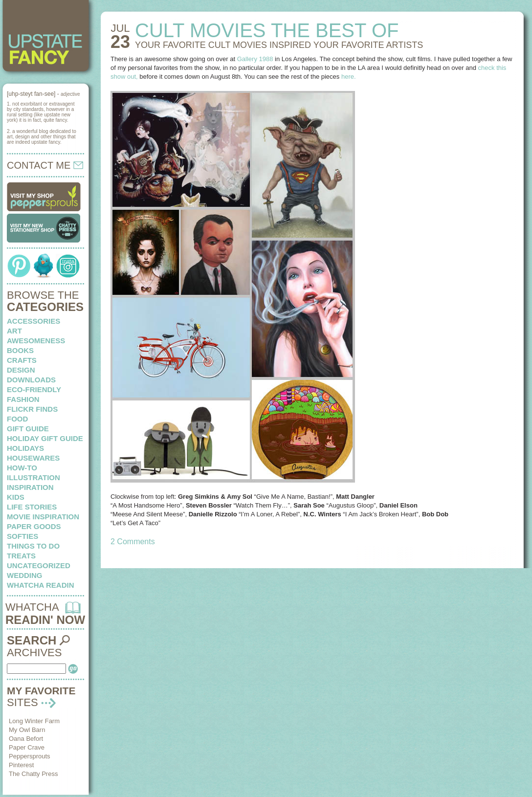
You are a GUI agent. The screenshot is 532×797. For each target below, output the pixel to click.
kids (16, 497)
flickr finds (32, 409)
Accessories (33, 321)
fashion (23, 399)
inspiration (30, 487)
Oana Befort (26, 739)
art (14, 331)
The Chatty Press (33, 774)
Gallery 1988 (255, 59)
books (20, 350)
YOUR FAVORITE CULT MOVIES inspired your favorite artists (279, 45)
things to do (33, 546)
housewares (33, 458)
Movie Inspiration (43, 517)
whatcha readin (40, 585)
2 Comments (133, 542)
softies (22, 536)
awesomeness (36, 341)
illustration (33, 477)
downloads (31, 380)
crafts (22, 360)
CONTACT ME (45, 165)
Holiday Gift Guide (45, 438)
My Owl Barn (27, 730)
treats (21, 556)
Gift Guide (28, 429)
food (17, 419)
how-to (22, 468)
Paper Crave (27, 747)
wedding (25, 575)
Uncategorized (39, 565)
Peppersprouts (30, 756)
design (21, 370)
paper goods (34, 526)
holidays (25, 448)
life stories (32, 507)
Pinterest (21, 765)
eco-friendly (34, 389)
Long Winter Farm (34, 721)
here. (349, 77)
